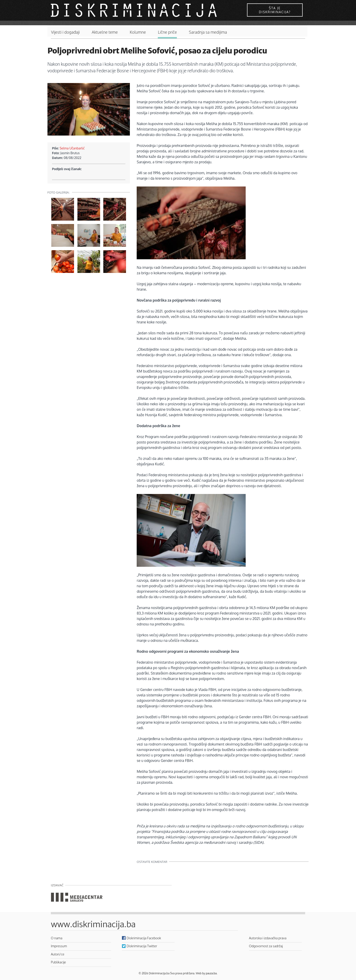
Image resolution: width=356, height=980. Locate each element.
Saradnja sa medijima (208, 32)
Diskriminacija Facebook (144, 938)
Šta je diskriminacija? (275, 10)
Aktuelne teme (105, 32)
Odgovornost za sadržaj (266, 946)
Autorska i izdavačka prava (268, 938)
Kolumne (138, 32)
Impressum (59, 946)
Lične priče (167, 32)
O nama (57, 938)
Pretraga (299, 31)
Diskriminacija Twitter (142, 946)
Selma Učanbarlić (72, 148)
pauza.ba (211, 973)
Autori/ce (58, 954)
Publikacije (58, 962)
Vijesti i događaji (65, 32)
